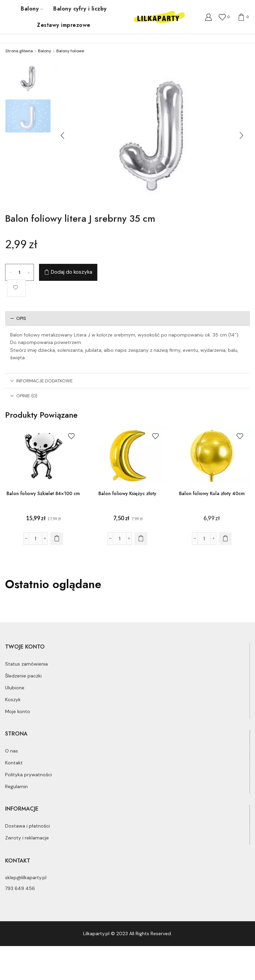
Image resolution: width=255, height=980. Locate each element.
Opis (18, 318)
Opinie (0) (24, 396)
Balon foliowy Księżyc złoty (127, 493)
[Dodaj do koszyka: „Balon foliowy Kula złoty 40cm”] (225, 539)
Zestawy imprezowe (64, 25)
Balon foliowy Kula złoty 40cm (212, 493)
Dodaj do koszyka (72, 272)
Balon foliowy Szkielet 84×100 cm (43, 493)
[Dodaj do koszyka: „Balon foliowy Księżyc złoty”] (141, 539)
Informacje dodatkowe (41, 381)
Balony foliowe (70, 51)
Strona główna (19, 51)
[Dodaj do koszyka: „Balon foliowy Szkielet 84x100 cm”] (57, 539)
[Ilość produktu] (20, 272)
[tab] (127, 318)
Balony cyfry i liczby (80, 9)
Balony (32, 9)
